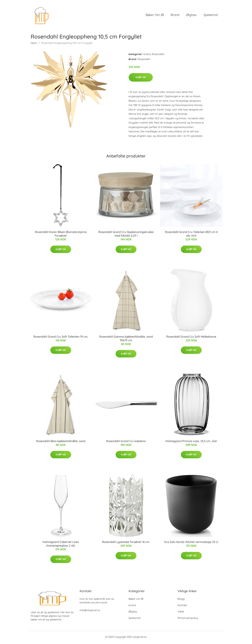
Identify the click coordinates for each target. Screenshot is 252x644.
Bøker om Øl (155, 15)
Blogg (181, 600)
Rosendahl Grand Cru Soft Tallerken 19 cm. (61, 338)
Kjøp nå (141, 78)
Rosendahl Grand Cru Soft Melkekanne (191, 338)
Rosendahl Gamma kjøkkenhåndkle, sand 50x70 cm (126, 339)
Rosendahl (158, 55)
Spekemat (211, 15)
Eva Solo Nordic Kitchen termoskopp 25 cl (191, 543)
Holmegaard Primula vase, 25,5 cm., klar (191, 442)
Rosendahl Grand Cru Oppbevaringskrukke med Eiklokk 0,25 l (126, 235)
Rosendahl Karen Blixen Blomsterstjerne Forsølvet (61, 235)
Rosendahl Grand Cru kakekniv (126, 442)
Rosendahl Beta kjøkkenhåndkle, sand (61, 442)
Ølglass (191, 15)
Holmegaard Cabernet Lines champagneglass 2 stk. (61, 545)
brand (175, 15)
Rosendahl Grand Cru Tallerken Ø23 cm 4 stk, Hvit (191, 235)
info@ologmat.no (90, 611)
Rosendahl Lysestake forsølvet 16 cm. (126, 543)
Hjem (34, 44)
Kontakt (182, 606)
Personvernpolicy (188, 619)
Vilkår (181, 613)
